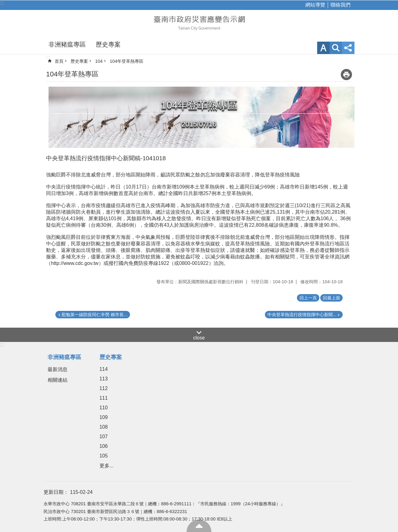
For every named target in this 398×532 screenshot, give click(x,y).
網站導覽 (315, 5)
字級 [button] (323, 48)
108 (104, 427)
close (199, 338)
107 (104, 437)
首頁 (59, 61)
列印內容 (346, 75)
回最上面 (199, 526)
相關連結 (58, 380)
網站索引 (336, 48)
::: (2, 3)
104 (99, 61)
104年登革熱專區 (127, 61)
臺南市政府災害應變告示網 (199, 22)
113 (104, 379)
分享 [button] (348, 48)
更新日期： (56, 492)
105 (104, 456)
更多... (106, 466)
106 (104, 446)
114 (104, 369)
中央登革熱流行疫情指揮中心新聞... (302, 315)
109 (104, 417)
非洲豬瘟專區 (67, 44)
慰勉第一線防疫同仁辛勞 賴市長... (95, 315)
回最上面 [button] (331, 298)
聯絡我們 (340, 5)
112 (104, 388)
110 (104, 408)
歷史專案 (108, 44)
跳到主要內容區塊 (3, 3)
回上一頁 (308, 298)
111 (104, 398)
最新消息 (58, 369)
